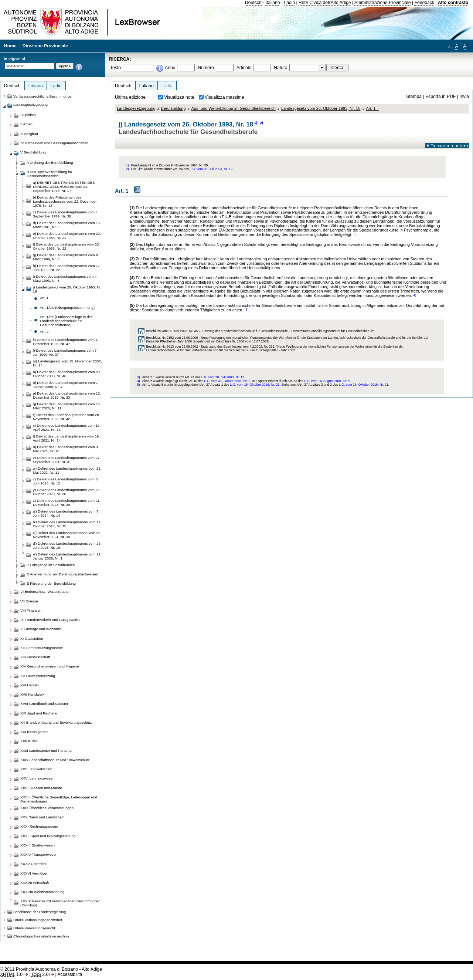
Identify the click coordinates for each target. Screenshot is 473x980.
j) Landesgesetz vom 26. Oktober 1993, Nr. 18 (67, 289)
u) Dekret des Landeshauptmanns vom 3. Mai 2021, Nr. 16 (66, 449)
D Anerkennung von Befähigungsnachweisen (62, 574)
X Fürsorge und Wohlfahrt (41, 629)
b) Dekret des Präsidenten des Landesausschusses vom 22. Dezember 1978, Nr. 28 (65, 201)
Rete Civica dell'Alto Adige (325, 3)
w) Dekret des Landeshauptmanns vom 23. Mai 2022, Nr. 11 (67, 470)
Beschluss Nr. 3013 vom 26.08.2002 (172, 347)
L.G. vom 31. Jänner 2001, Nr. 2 (227, 381)
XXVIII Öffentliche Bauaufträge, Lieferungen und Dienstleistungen (59, 799)
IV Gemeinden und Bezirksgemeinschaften (54, 143)
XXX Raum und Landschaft (42, 817)
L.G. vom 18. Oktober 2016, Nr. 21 (255, 385)
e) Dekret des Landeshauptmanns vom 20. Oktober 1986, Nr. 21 (67, 236)
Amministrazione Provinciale (383, 3)
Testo (115, 68)
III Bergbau (29, 134)
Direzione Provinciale (45, 46)
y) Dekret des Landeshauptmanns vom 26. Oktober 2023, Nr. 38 (67, 492)
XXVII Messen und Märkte (41, 788)
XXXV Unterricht (33, 864)
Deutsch (253, 3)
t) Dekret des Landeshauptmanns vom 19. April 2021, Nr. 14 (66, 438)
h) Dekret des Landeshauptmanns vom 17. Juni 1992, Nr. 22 (67, 268)
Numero (206, 68)
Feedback (424, 3)
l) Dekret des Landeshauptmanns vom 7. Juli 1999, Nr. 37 (65, 352)
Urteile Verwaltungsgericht (34, 928)
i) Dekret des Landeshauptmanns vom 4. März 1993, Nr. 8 (65, 278)
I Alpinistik (28, 115)
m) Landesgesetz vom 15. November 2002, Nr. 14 (67, 363)
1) (256, 123)
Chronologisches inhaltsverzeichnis (41, 936)
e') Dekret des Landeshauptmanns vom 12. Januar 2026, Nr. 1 (67, 556)
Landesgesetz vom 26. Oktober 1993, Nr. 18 (321, 108)
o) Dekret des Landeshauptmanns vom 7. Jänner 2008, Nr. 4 (66, 385)
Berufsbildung (173, 108)
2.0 (40, 974)
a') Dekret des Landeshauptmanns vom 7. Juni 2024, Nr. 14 (66, 513)
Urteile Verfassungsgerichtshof (38, 920)
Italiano (273, 3)
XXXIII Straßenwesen (38, 845)
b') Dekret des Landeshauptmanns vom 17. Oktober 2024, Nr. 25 (67, 524)
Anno (170, 68)
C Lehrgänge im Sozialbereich (51, 565)
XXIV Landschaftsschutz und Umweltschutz (55, 760)
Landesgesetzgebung (136, 108)
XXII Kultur (29, 741)
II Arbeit (26, 124)
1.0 (11, 974)
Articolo (244, 68)
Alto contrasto (453, 3)
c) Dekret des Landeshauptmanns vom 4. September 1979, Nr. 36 (66, 214)
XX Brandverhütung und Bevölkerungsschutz (56, 722)
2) (262, 123)
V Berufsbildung (33, 152)
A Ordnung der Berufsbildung (50, 163)
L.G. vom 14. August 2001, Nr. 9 (327, 381)
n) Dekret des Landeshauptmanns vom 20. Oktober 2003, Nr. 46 (67, 374)
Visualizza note (179, 97)
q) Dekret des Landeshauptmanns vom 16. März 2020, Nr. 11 (67, 406)
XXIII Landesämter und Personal (46, 751)
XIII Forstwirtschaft (35, 657)
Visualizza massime (224, 97)
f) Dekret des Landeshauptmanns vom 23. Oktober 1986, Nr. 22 (66, 246)
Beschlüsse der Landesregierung (40, 912)
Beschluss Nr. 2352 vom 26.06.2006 (172, 338)
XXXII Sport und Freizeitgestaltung (48, 836)
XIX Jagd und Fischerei (39, 713)
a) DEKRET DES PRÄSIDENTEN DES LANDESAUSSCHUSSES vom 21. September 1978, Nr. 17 (64, 187)
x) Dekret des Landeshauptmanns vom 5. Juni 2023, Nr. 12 (66, 481)
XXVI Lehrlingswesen (37, 778)
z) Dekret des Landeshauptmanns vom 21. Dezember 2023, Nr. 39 (67, 503)
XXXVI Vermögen (34, 873)
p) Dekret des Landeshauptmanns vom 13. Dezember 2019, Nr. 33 (67, 395)
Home (10, 46)
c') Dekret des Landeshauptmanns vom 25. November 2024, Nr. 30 (67, 535)
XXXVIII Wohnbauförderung (42, 892)
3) (355, 234)
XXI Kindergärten (34, 732)
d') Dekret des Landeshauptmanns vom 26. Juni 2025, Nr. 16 (67, 545)
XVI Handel (29, 685)
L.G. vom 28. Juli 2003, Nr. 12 (211, 169)
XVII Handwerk (32, 694)
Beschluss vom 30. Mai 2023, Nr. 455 (173, 331)
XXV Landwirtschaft (36, 769)
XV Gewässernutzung (38, 676)
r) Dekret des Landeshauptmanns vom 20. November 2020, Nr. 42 (67, 417)
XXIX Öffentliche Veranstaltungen (47, 808)
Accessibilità (70, 974)
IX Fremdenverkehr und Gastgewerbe (50, 620)
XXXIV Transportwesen (39, 854)
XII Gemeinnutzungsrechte (42, 648)
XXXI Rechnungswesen (39, 826)
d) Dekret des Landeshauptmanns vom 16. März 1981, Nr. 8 (67, 225)
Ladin (289, 3)
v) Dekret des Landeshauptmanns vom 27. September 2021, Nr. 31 (67, 460)
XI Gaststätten (32, 638)
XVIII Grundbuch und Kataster (44, 704)
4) (415, 295)
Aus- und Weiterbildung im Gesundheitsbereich (234, 108)
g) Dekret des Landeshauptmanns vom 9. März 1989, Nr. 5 (66, 257)
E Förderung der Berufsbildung (51, 583)
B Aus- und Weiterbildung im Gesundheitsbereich (49, 174)
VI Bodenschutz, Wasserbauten (45, 592)
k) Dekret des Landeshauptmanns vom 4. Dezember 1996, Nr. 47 (66, 342)
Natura (281, 68)
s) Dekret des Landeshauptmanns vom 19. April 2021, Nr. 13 (67, 428)
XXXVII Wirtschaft (35, 883)
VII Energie (29, 601)
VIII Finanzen (31, 610)
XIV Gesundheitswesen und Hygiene (50, 666)
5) (247, 310)
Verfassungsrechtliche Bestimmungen (43, 96)
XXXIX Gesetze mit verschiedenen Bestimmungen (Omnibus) (60, 903)
